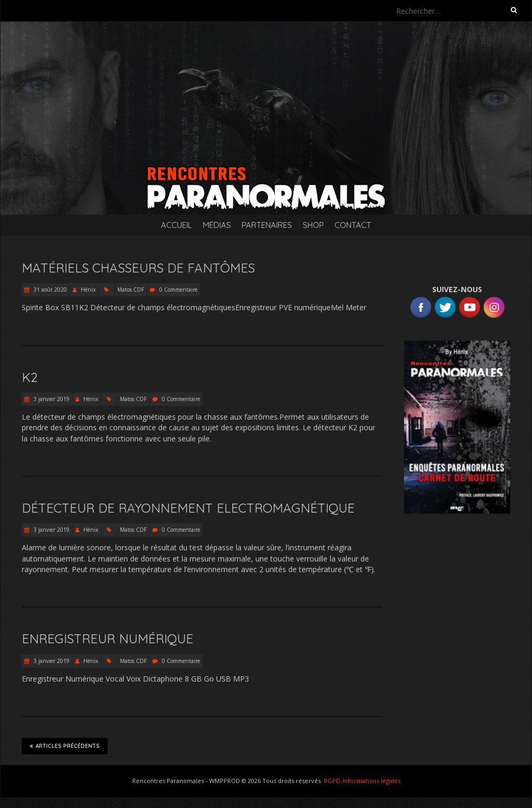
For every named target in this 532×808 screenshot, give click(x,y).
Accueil (177, 225)
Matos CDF (131, 290)
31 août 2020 (49, 290)
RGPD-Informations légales (362, 781)
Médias (217, 225)
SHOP (313, 225)
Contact (353, 225)
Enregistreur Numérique (108, 639)
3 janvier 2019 (51, 399)
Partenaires (267, 225)
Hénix (88, 290)
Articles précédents (65, 746)
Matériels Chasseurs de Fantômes (138, 268)
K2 (30, 377)
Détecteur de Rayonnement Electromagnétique (188, 508)
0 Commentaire (178, 290)
